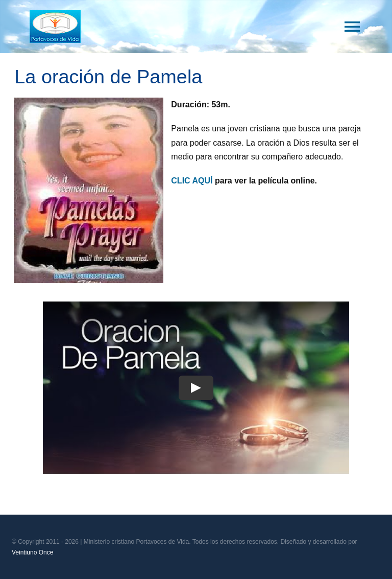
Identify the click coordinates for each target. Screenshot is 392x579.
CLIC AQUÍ (192, 181)
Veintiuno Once (32, 552)
